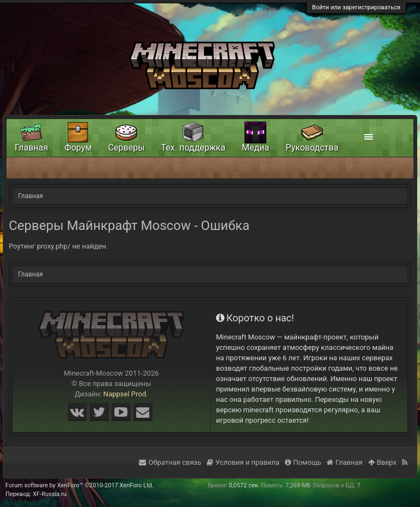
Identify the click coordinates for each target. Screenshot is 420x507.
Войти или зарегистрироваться (356, 7)
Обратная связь (170, 462)
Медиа (255, 148)
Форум (78, 148)
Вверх (382, 462)
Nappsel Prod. (126, 394)
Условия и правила (243, 462)
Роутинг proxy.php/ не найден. (58, 246)
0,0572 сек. (244, 485)
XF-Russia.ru (50, 494)
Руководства (312, 148)
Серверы (127, 148)
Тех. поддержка (194, 148)
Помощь (303, 462)
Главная (31, 148)
